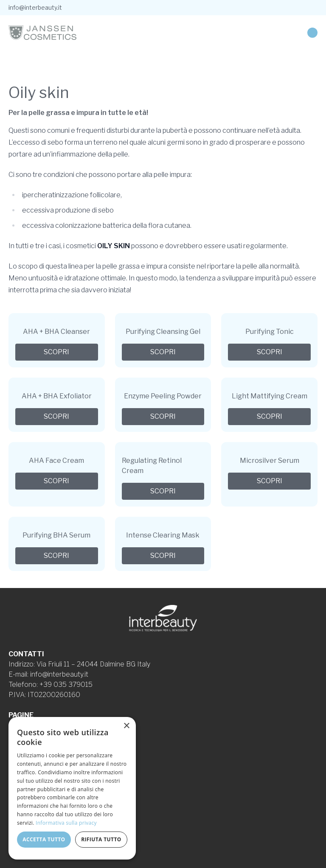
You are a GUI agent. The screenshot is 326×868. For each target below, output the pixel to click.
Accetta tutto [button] (44, 839)
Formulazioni (28, 746)
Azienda (21, 725)
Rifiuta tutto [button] (101, 839)
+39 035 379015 (66, 685)
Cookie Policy (30, 776)
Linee (17, 735)
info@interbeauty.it (35, 7)
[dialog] (72, 788)
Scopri (56, 352)
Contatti (21, 756)
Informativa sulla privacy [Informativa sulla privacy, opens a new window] (66, 823)
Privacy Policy (30, 766)
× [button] (126, 726)
